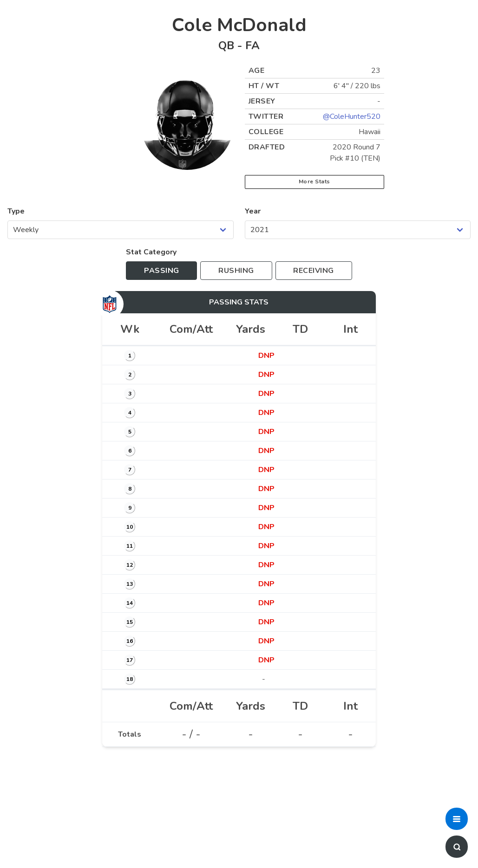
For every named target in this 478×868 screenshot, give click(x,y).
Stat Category (151, 252)
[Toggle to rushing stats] (236, 271)
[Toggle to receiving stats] (314, 271)
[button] (457, 819)
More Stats (314, 181)
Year (253, 211)
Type (16, 211)
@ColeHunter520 (352, 117)
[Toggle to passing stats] (161, 271)
